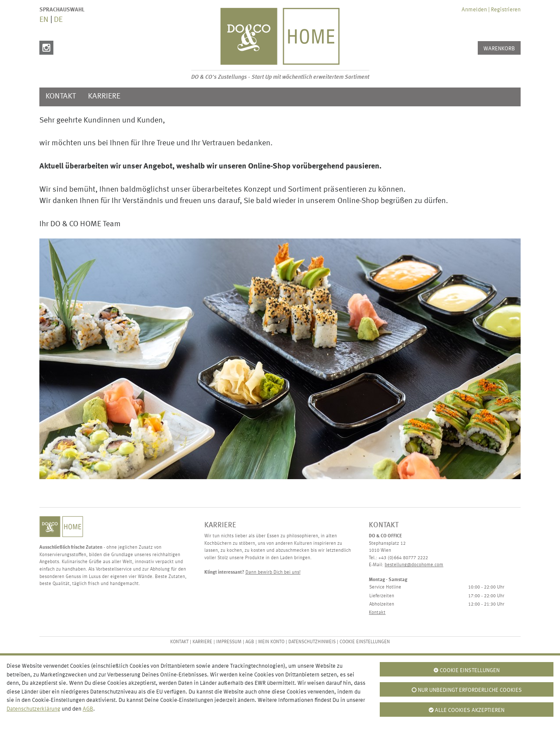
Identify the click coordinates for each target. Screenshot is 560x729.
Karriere (104, 96)
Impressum (229, 642)
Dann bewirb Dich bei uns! (273, 573)
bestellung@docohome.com (414, 565)
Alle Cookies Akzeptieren (467, 710)
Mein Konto (271, 642)
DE (58, 20)
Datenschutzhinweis (312, 642)
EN (44, 20)
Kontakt (61, 96)
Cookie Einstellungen (365, 642)
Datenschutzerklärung (33, 709)
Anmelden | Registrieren (491, 10)
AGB (250, 642)
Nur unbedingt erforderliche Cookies (467, 690)
